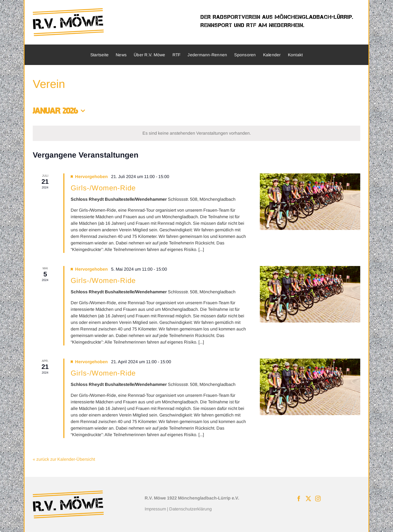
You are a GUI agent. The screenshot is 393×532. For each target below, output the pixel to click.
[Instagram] (318, 499)
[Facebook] (299, 499)
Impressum (155, 509)
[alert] (196, 133)
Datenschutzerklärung (190, 509)
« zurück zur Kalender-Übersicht (64, 459)
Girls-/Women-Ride (103, 188)
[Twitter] (308, 499)
